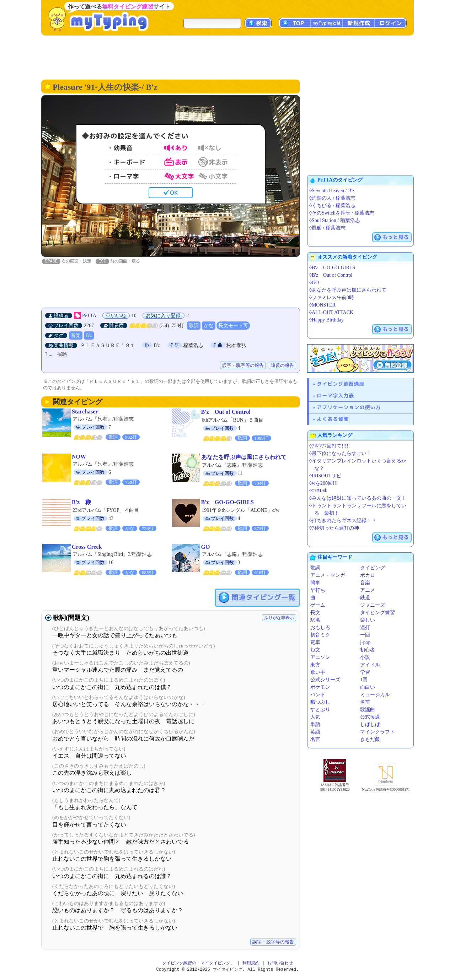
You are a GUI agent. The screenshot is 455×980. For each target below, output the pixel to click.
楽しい (368, 620)
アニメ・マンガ (328, 575)
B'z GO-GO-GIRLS (227, 502)
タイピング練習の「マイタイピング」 (198, 963)
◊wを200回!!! (323, 483)
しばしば (370, 724)
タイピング (373, 568)
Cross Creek (87, 547)
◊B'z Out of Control (331, 275)
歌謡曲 (368, 710)
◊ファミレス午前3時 (332, 297)
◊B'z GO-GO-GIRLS (332, 268)
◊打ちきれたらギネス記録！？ (343, 521)
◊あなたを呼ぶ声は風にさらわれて (348, 290)
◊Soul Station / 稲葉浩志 (335, 220)
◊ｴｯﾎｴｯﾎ (318, 491)
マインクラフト (378, 732)
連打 (365, 627)
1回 (364, 680)
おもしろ (320, 627)
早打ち (318, 590)
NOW (79, 457)
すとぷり (320, 710)
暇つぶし (320, 702)
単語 (315, 724)
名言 (315, 739)
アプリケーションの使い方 (349, 407)
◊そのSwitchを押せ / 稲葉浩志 (342, 213)
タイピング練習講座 (341, 384)
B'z (89, 336)
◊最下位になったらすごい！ (340, 453)
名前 (365, 702)
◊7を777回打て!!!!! (330, 446)
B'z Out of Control (226, 412)
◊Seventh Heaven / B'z (332, 191)
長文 (315, 613)
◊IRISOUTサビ (325, 476)
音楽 (76, 336)
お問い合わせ (280, 963)
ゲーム (318, 605)
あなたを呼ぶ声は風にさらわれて (244, 457)
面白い (368, 687)
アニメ (368, 590)
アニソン (320, 657)
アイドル (370, 665)
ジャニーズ (373, 605)
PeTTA (89, 316)
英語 (315, 732)
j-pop (365, 642)
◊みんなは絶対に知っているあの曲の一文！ (358, 498)
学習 (365, 672)
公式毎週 (370, 717)
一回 (365, 635)
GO (206, 547)
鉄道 (365, 598)
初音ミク (320, 635)
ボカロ (368, 575)
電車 (315, 642)
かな (209, 326)
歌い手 (318, 672)
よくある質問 (333, 419)
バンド (318, 695)
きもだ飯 (370, 739)
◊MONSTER (322, 305)
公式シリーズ (325, 680)
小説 (365, 657)
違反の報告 (282, 366)
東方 (315, 665)
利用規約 (251, 963)
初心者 (368, 650)
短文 (315, 650)
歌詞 (194, 326)
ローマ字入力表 (335, 396)
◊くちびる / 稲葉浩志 (332, 205)
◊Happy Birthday (326, 320)
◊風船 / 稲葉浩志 (327, 228)
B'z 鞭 (81, 502)
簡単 (315, 583)
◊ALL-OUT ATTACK (331, 312)
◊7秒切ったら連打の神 (334, 528)
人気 (315, 717)
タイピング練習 (378, 613)
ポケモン (320, 687)
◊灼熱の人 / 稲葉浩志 (332, 198)
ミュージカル (375, 695)
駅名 (315, 620)
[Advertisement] (227, 57)
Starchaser (85, 412)
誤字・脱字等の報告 (243, 366)
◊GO (314, 283)
